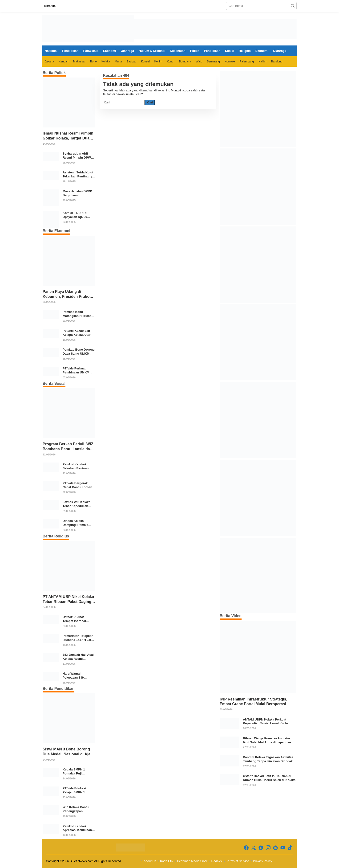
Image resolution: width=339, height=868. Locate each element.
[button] (293, 6)
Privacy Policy (263, 861)
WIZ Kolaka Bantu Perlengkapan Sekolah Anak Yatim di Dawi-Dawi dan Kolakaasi (79, 809)
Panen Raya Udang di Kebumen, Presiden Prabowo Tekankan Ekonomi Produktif (69, 294)
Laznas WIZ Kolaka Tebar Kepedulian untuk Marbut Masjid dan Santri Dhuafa (77, 504)
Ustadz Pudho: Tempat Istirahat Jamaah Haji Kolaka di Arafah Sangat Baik (79, 619)
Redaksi (217, 861)
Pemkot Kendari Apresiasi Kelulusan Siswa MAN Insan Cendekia (77, 828)
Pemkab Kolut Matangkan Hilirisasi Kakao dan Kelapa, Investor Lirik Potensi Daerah (78, 314)
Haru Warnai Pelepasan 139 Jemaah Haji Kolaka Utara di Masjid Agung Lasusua (79, 676)
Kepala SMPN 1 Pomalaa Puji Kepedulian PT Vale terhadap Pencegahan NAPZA (79, 772)
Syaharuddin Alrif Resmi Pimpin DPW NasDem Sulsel (77, 156)
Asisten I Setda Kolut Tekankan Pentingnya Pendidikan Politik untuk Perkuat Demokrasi (78, 175)
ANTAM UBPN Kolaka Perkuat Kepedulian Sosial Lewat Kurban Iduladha (267, 722)
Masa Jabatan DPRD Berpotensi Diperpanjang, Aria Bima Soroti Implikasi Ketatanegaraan (78, 193)
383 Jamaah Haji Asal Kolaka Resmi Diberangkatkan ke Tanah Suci (78, 657)
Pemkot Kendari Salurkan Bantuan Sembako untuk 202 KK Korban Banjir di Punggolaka (77, 467)
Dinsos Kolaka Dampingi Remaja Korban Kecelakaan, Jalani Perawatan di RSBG (77, 523)
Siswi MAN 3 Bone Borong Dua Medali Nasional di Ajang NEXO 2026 (69, 752)
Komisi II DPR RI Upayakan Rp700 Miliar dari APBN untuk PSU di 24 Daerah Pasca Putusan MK (75, 215)
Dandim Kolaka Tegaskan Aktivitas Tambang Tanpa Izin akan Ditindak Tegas (268, 759)
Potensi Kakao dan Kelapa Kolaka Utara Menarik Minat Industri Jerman (79, 333)
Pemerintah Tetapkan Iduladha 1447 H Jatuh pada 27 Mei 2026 (79, 638)
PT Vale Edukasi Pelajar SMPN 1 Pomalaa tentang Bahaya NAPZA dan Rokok (77, 790)
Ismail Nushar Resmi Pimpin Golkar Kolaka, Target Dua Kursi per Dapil (68, 136)
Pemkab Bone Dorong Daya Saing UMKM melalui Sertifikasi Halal (79, 352)
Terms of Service (238, 861)
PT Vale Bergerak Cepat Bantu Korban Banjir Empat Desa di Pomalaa (78, 485)
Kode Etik (167, 861)
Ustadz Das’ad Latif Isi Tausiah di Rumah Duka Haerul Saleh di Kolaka (269, 778)
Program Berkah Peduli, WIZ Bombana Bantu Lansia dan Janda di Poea (68, 447)
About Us (150, 861)
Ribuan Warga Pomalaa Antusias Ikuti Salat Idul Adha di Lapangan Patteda (267, 741)
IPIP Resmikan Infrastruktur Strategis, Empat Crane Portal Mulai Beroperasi (253, 702)
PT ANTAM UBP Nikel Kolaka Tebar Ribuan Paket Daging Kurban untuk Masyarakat (68, 600)
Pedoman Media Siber (192, 861)
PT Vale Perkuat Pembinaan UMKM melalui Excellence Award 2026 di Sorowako (76, 371)
